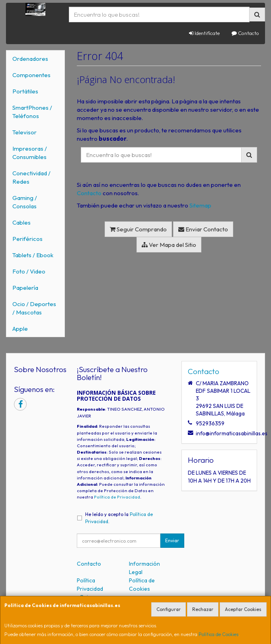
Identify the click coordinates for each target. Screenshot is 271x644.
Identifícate (204, 33)
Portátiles (25, 91)
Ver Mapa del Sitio (169, 245)
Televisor (24, 132)
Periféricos (27, 239)
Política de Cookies (218, 634)
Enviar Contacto (203, 229)
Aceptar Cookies (243, 609)
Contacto (245, 33)
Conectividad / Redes (31, 177)
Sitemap (200, 205)
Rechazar (203, 609)
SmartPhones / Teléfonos (32, 112)
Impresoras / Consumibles (30, 153)
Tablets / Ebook (33, 255)
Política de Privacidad (117, 497)
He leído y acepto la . (119, 518)
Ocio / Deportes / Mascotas (34, 308)
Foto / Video (29, 271)
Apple (20, 329)
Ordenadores (30, 59)
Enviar (172, 540)
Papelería (25, 288)
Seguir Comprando (138, 229)
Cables (21, 222)
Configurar (169, 609)
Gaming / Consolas (25, 202)
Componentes (31, 75)
